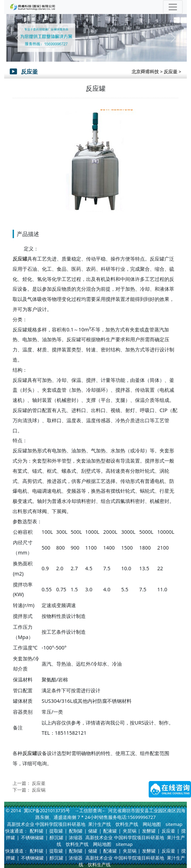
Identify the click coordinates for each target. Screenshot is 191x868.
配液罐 (110, 831)
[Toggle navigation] (173, 7)
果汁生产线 (100, 824)
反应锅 (39, 790)
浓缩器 (76, 837)
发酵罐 (149, 831)
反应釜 (39, 783)
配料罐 (37, 831)
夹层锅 (130, 831)
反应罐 (20, 259)
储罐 (93, 831)
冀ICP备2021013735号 (47, 810)
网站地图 (152, 824)
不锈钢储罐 (32, 837)
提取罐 (56, 831)
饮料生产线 (127, 824)
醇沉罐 (56, 837)
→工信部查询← (90, 810)
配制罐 (76, 831)
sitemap (174, 824)
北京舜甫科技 (145, 72)
